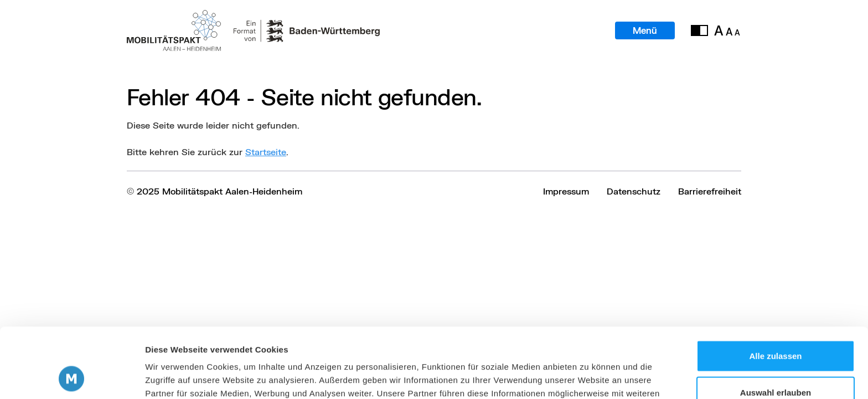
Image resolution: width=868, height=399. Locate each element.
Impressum (566, 191)
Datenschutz (634, 191)
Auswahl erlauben (776, 327)
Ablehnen (776, 363)
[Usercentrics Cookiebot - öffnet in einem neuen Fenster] (72, 377)
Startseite (266, 152)
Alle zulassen (775, 290)
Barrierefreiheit (710, 191)
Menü (645, 30)
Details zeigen (589, 377)
